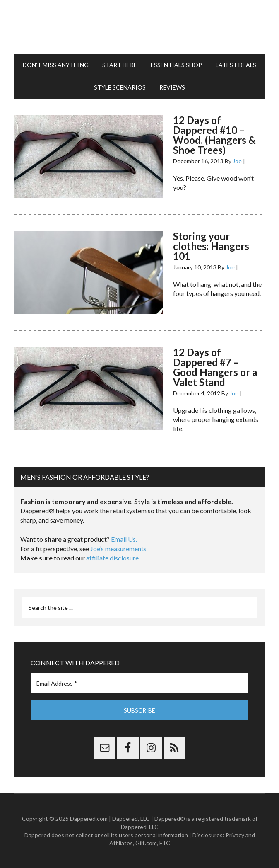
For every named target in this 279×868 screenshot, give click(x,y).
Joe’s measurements (118, 549)
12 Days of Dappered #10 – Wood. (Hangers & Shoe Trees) (214, 135)
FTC (165, 843)
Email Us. (124, 539)
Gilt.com (146, 843)
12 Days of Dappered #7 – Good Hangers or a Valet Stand (215, 367)
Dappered (140, 27)
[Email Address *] (140, 683)
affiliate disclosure (112, 558)
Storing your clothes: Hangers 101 (211, 246)
